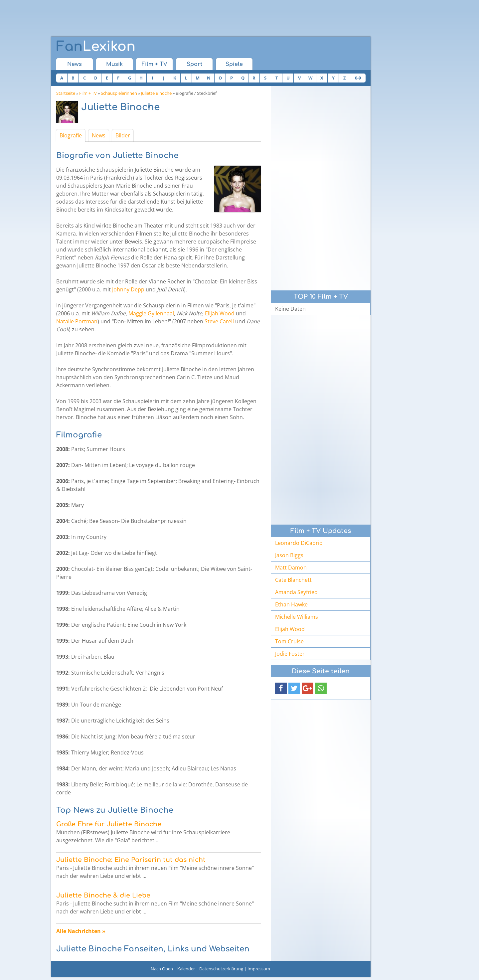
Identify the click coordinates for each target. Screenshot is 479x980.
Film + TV (155, 64)
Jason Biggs (289, 555)
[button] (281, 688)
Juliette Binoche (156, 93)
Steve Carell (219, 321)
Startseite (66, 93)
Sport (194, 64)
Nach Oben (162, 969)
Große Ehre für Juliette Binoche (109, 824)
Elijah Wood (220, 313)
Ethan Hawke (291, 604)
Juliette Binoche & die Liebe (103, 895)
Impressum (259, 969)
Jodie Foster (290, 654)
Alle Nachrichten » (81, 931)
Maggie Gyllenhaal (151, 313)
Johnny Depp (128, 289)
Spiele (234, 64)
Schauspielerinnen (119, 93)
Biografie (71, 135)
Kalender (186, 969)
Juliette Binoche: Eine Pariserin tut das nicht (131, 860)
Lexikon (96, 47)
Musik (114, 64)
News (75, 64)
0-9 (358, 78)
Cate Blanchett (293, 580)
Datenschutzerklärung (221, 969)
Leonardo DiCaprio (299, 543)
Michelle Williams (297, 617)
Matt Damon (291, 568)
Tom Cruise (289, 641)
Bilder (123, 135)
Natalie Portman (77, 321)
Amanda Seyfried (296, 592)
